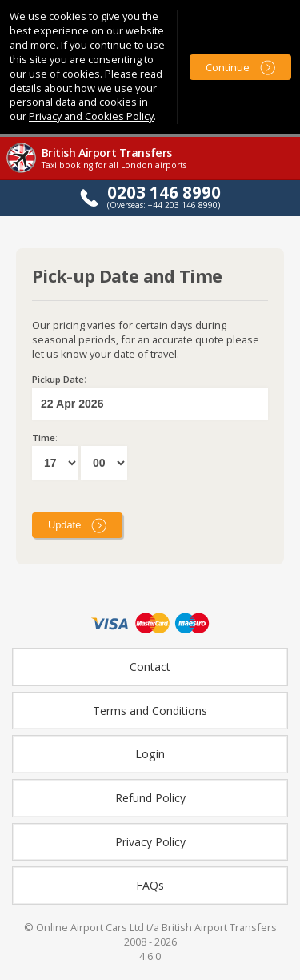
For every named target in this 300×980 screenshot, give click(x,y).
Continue (228, 67)
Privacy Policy (150, 842)
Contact (150, 667)
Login (150, 754)
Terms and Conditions (150, 711)
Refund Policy (150, 798)
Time (44, 438)
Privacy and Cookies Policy (91, 116)
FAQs (150, 885)
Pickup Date (58, 379)
